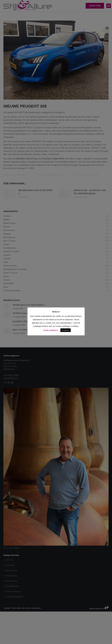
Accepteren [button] (66, 330)
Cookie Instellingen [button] (50, 330)
